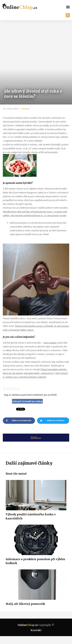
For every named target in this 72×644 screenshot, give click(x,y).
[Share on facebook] (19, 421)
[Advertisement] (36, 41)
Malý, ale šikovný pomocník (25, 604)
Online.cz (28, 625)
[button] (68, 7)
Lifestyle (25, 109)
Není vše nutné (16, 474)
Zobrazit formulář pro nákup (27, 401)
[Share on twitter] (53, 421)
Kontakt (36, 630)
